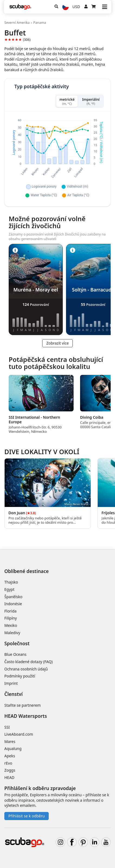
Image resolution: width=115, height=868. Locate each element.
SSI (7, 727)
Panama (40, 23)
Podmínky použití (20, 676)
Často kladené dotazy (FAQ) (29, 662)
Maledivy (12, 633)
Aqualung (13, 749)
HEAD (9, 777)
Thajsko (11, 582)
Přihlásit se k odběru (27, 816)
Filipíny (11, 618)
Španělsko (13, 597)
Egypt (9, 589)
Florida (10, 611)
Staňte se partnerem (22, 705)
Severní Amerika (17, 23)
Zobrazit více (57, 343)
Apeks (10, 756)
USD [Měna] (76, 7)
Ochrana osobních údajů (26, 669)
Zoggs (10, 770)
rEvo (8, 763)
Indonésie (13, 604)
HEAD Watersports (26, 716)
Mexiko (11, 625)
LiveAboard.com (19, 734)
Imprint (11, 683)
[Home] (20, 7)
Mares (10, 741)
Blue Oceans (15, 654)
